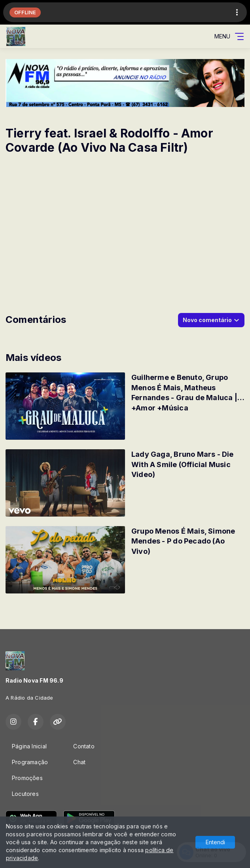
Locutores (25, 794)
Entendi (215, 842)
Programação (30, 762)
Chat (79, 762)
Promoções (27, 778)
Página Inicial (29, 746)
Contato (84, 746)
